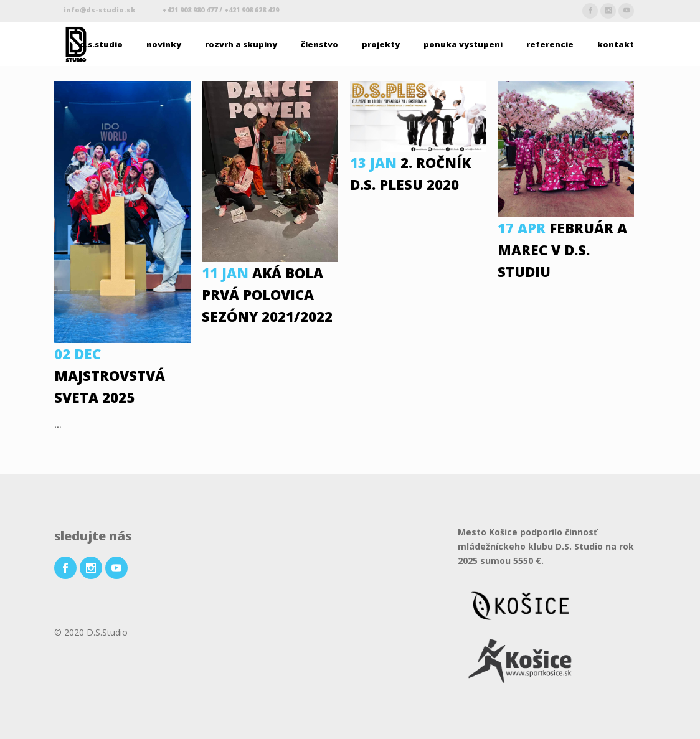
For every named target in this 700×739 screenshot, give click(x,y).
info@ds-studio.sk (101, 10)
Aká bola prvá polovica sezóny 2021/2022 (267, 294)
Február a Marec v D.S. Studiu (562, 250)
